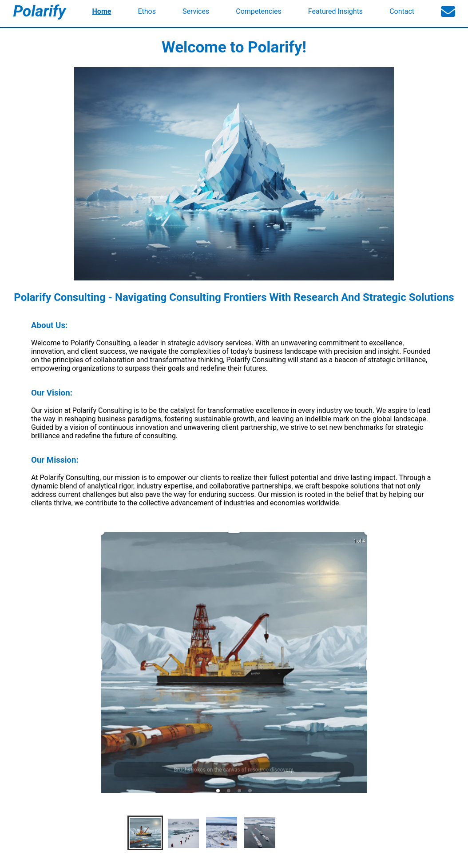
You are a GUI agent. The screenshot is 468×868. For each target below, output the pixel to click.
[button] (218, 791)
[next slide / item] (361, 665)
